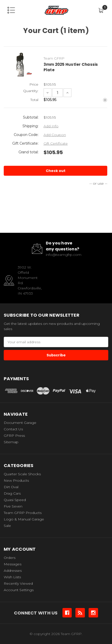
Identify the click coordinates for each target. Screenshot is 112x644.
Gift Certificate (56, 143)
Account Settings (19, 590)
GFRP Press (14, 436)
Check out (56, 171)
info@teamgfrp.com (64, 255)
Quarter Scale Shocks (22, 474)
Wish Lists (12, 577)
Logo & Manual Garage (24, 519)
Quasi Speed (15, 500)
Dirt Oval (11, 487)
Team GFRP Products (23, 513)
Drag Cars (12, 493)
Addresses (13, 571)
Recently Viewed (18, 583)
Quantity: (31, 91)
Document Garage (20, 423)
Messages (13, 564)
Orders (10, 558)
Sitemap (11, 442)
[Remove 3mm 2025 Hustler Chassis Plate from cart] (105, 100)
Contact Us (13, 429)
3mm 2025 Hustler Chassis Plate (71, 67)
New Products (16, 480)
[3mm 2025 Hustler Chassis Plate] (57, 93)
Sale (7, 526)
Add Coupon (55, 135)
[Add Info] (51, 126)
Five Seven (13, 506)
